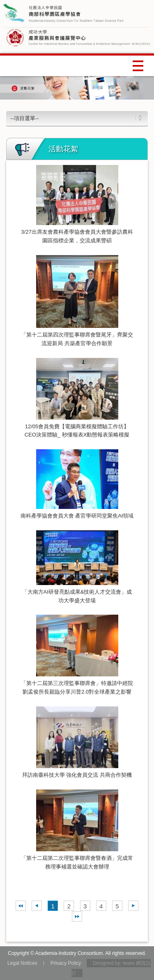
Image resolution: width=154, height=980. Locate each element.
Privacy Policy (66, 963)
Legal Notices (22, 963)
